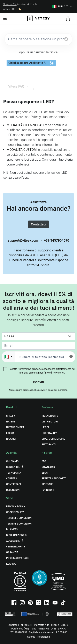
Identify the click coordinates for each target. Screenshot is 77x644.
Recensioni (13, 490)
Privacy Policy (16, 507)
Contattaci (38, 224)
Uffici (45, 427)
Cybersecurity (16, 547)
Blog (45, 473)
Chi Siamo (12, 461)
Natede (11, 422)
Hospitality (49, 433)
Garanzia (12, 552)
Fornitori (48, 490)
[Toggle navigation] (5, 18)
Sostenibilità (15, 467)
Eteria (10, 433)
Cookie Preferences (38, 637)
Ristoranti (49, 445)
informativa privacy (29, 369)
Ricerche (47, 484)
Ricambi (11, 439)
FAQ (44, 461)
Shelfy (11, 416)
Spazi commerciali (54, 439)
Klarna (11, 564)
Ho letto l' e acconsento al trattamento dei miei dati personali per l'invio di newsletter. (42, 371)
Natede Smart (15, 427)
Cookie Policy (15, 512)
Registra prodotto (54, 478)
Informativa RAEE (17, 558)
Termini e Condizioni (19, 518)
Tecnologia (14, 473)
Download (48, 467)
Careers (11, 478)
